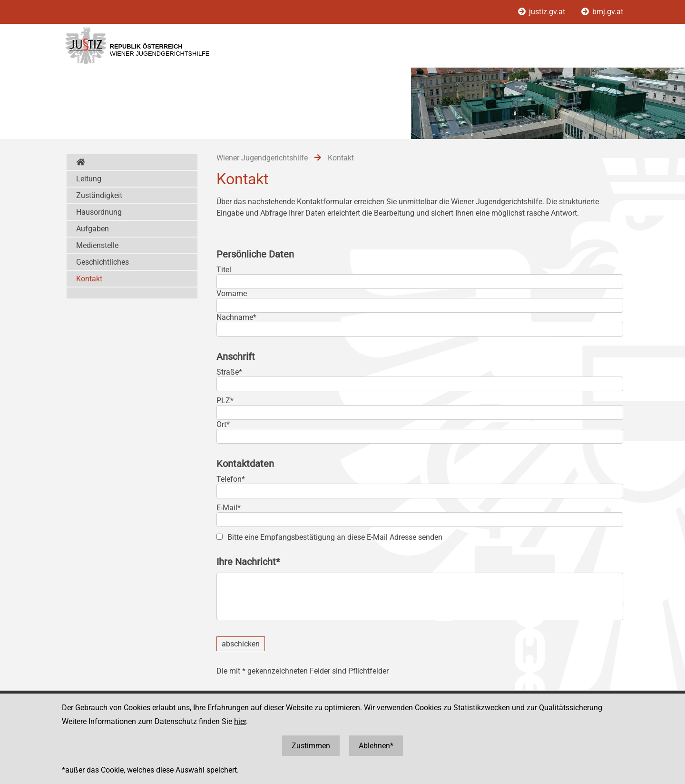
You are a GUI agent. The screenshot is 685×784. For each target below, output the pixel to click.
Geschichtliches (103, 262)
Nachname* (236, 317)
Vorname (232, 293)
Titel (224, 270)
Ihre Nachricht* (248, 562)
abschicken (241, 644)
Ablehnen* (376, 746)
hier (240, 721)
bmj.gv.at (602, 12)
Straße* (229, 372)
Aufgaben (93, 229)
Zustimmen (311, 746)
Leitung (89, 179)
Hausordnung (99, 212)
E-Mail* (229, 508)
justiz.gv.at (543, 12)
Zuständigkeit (99, 195)
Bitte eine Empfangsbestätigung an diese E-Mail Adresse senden (335, 537)
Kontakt (89, 279)
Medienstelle (97, 245)
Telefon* (231, 479)
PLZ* (225, 401)
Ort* (223, 424)
